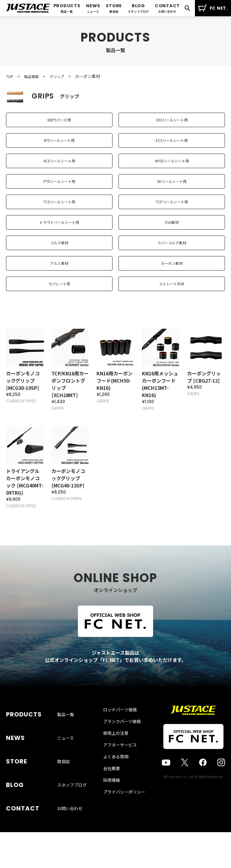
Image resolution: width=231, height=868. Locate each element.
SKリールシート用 (172, 198)
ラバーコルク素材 (172, 274)
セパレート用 (59, 325)
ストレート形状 (172, 325)
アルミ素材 (59, 299)
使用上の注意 (116, 791)
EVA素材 (172, 249)
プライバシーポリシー (124, 850)
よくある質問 (116, 814)
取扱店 (63, 797)
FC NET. (213, 8)
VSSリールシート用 (172, 122)
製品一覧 (66, 768)
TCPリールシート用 (172, 224)
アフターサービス (120, 803)
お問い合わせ (70, 826)
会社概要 (112, 826)
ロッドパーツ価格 (120, 767)
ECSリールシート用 (172, 148)
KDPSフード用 (59, 122)
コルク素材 (59, 274)
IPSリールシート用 (59, 148)
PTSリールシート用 (59, 198)
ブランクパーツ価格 (122, 779)
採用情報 (112, 838)
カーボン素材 (172, 299)
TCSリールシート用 (59, 224)
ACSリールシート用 (59, 173)
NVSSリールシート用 (172, 173)
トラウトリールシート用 (59, 249)
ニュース (65, 782)
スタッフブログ (72, 811)
